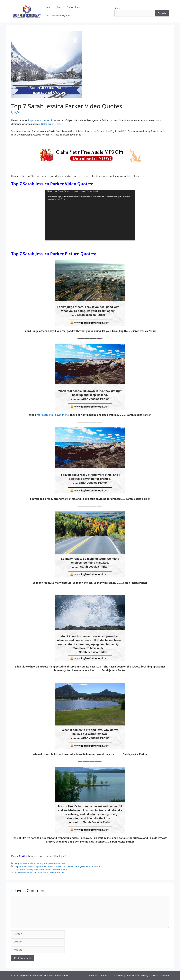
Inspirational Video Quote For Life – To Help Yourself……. (41, 872)
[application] (90, 215)
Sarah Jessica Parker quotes (88, 866)
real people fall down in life (53, 415)
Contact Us (105, 975)
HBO (124, 131)
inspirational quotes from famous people (54, 866)
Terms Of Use (132, 975)
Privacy (145, 975)
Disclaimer (118, 975)
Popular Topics (74, 7)
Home (48, 7)
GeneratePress (61, 975)
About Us (93, 975)
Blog (59, 7)
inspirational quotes (39, 120)
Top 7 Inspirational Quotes (52, 863)
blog (17, 863)
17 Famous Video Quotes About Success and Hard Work (41, 869)
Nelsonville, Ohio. (51, 124)
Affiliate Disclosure (160, 975)
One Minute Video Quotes (58, 15)
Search (118, 8)
